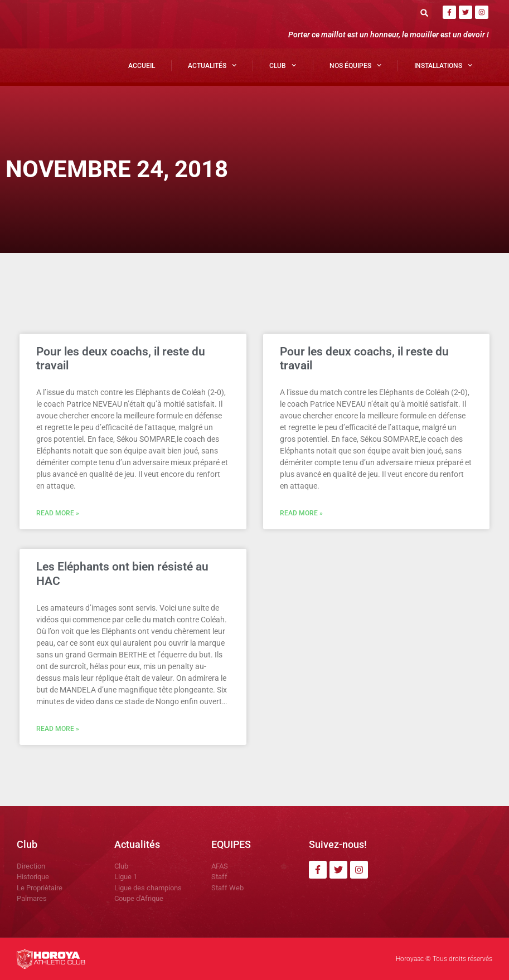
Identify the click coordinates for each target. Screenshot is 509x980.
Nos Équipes (355, 65)
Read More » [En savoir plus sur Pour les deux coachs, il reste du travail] (58, 513)
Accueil (142, 66)
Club (283, 65)
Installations (443, 65)
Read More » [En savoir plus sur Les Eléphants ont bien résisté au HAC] (58, 729)
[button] (425, 13)
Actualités (212, 65)
